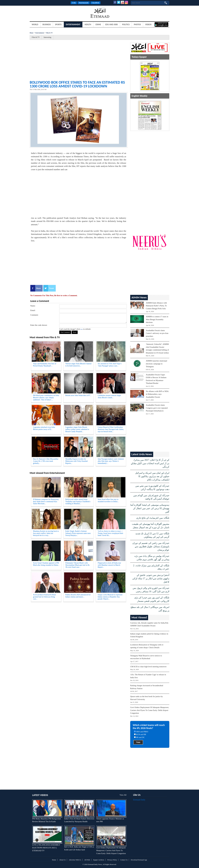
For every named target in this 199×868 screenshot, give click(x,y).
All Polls (87, 860)
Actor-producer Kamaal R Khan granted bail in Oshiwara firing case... (44, 597)
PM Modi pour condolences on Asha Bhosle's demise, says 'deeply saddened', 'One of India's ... (46, 398)
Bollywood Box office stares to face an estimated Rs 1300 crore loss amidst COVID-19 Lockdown (77, 84)
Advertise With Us (75, 860)
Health (88, 24)
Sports (58, 24)
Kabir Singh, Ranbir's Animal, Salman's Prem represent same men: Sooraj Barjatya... (78, 533)
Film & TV (49, 33)
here (82, 329)
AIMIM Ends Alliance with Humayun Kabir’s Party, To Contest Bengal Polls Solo (156, 306)
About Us (62, 860)
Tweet (51, 288)
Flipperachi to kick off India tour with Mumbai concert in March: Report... (109, 565)
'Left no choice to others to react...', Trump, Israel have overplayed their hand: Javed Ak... (110, 533)
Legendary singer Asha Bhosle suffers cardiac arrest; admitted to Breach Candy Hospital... (77, 429)
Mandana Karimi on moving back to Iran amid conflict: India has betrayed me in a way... (46, 533)
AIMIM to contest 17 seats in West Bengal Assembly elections (157, 319)
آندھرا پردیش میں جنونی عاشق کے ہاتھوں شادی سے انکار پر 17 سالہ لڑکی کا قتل (151, 578)
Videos (148, 24)
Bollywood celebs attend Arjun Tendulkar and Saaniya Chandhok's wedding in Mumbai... (78, 502)
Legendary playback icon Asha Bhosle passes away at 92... (44, 428)
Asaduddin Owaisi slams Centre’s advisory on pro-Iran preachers (157, 333)
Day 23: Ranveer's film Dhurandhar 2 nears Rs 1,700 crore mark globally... (46, 461)
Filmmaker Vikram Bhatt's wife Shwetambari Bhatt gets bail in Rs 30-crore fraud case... (77, 565)
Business (47, 24)
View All (123, 795)
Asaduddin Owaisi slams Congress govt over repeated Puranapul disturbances (157, 408)
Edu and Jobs (112, 24)
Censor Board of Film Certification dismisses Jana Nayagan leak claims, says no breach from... (111, 429)
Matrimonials (84, 3)
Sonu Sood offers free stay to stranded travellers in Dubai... (108, 500)
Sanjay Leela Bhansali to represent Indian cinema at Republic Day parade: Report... (110, 597)
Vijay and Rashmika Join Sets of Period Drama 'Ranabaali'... (45, 365)
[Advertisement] (50, 13)
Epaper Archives (99, 860)
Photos (137, 24)
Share (38, 288)
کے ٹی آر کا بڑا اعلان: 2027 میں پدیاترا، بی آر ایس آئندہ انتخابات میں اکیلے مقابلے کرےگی (150, 463)
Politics (126, 24)
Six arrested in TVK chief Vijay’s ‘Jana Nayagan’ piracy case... (110, 365)
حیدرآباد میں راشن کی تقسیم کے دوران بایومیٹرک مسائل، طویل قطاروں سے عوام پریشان (151, 546)
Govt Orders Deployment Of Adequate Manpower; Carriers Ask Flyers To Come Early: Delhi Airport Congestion (150, 710)
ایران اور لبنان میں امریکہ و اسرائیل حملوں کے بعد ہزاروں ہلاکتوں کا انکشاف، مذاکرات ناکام (152, 476)
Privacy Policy (112, 860)
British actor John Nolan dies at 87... (78, 395)
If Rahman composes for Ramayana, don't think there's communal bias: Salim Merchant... (46, 502)
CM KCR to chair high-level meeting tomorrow (148, 667)
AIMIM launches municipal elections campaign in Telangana (156, 364)
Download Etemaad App (139, 860)
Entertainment (73, 24)
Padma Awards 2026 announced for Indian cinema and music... (78, 596)
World (35, 24)
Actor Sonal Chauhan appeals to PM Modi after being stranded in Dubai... (46, 564)
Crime (98, 24)
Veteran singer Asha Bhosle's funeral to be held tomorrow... (78, 365)
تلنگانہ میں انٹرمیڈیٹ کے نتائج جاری (153, 518)
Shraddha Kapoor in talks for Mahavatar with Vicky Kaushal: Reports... (77, 461)
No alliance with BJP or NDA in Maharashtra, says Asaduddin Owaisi (157, 394)
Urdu (74, 3)
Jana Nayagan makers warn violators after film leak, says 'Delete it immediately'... (111, 461)
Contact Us (124, 860)
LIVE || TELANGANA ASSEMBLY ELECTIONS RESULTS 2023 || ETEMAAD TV (46, 848)
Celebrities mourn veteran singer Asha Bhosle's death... (109, 397)
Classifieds (95, 3)
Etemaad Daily (139, 800)
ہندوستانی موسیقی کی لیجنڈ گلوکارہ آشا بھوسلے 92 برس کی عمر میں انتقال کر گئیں (150, 508)
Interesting (47, 37)
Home (31, 33)
